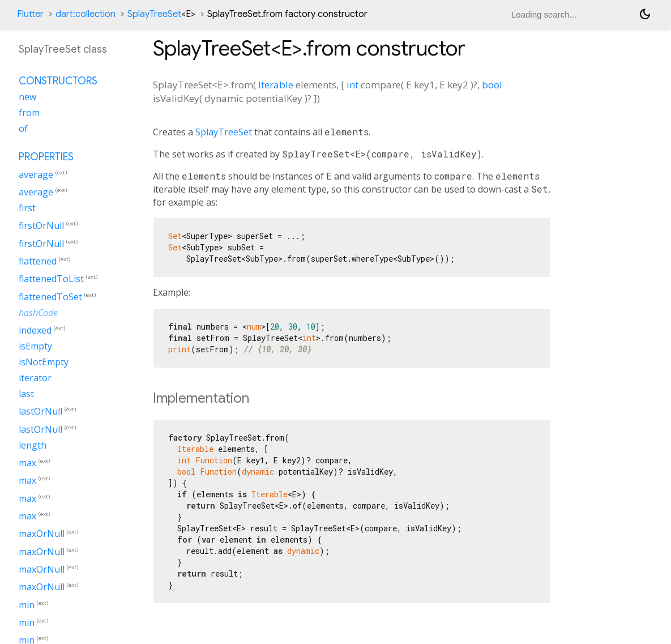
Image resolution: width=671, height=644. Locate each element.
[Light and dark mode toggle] (645, 14)
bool (492, 85)
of (23, 129)
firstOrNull (41, 226)
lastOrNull (40, 412)
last (26, 394)
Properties (46, 157)
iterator (35, 378)
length (33, 445)
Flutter (30, 14)
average (36, 174)
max (27, 463)
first (27, 208)
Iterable (276, 85)
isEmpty (35, 346)
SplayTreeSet (161, 14)
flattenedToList (51, 279)
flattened (38, 261)
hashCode (38, 313)
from (29, 113)
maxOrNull (42, 534)
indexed (35, 330)
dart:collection (86, 14)
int (352, 85)
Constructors (58, 81)
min (27, 605)
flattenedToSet (50, 297)
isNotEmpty (44, 362)
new (27, 97)
